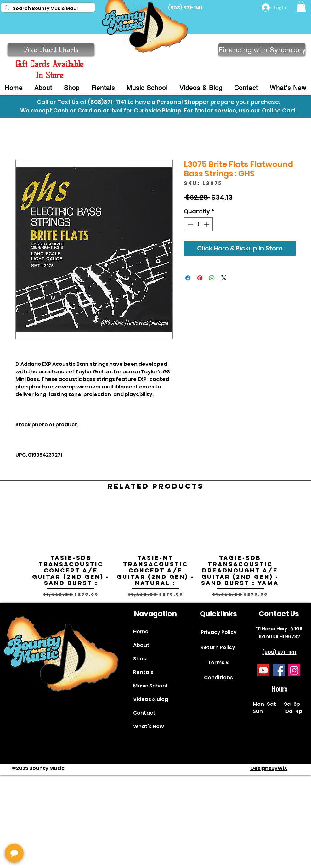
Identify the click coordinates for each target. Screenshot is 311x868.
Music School (150, 686)
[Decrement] (190, 224)
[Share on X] (224, 278)
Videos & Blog (151, 699)
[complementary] (46, 833)
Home (141, 632)
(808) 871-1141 (279, 652)
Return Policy (218, 647)
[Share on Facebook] (188, 278)
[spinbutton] (198, 224)
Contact (144, 713)
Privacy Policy (219, 632)
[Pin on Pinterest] (200, 278)
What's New (149, 726)
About (141, 645)
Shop (140, 659)
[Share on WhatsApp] (212, 278)
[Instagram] (294, 670)
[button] (301, 6)
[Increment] (207, 224)
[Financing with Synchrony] (262, 50)
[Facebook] (279, 670)
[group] (155, 550)
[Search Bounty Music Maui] (47, 8)
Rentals (143, 672)
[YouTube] (263, 670)
